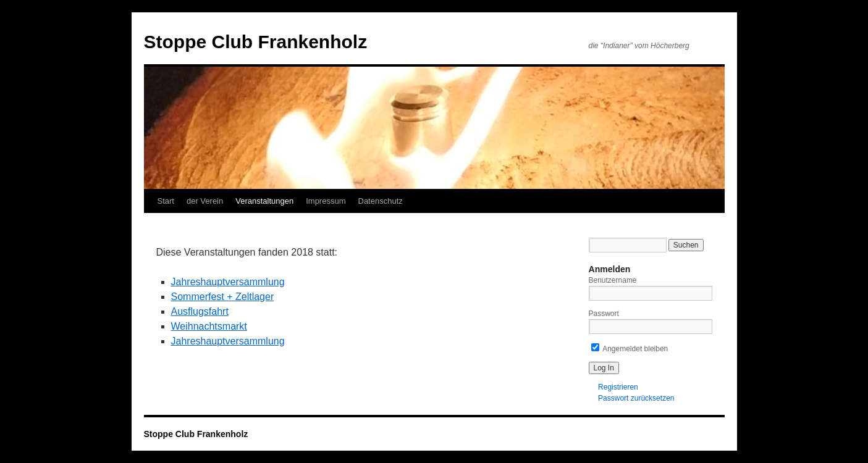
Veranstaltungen (264, 201)
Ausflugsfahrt (200, 311)
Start (166, 201)
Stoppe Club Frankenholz (256, 42)
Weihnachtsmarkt (209, 326)
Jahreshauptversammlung (228, 282)
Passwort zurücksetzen (636, 398)
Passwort (604, 314)
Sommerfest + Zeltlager (223, 297)
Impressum (326, 201)
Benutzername (613, 280)
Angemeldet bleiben (630, 349)
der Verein (205, 201)
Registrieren (618, 387)
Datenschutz (381, 201)
